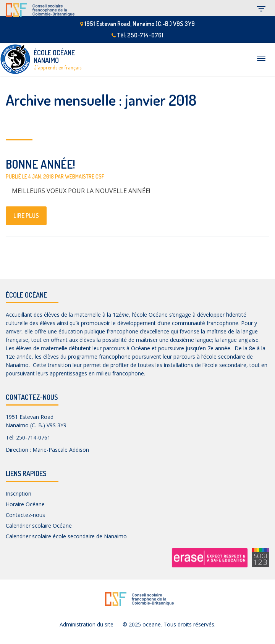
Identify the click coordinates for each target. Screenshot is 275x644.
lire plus (26, 216)
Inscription (19, 493)
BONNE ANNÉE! (40, 164)
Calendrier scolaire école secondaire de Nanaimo (66, 536)
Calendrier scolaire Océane (39, 526)
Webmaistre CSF (85, 176)
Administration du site (87, 624)
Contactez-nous (25, 515)
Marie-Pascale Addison (61, 450)
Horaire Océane (25, 504)
